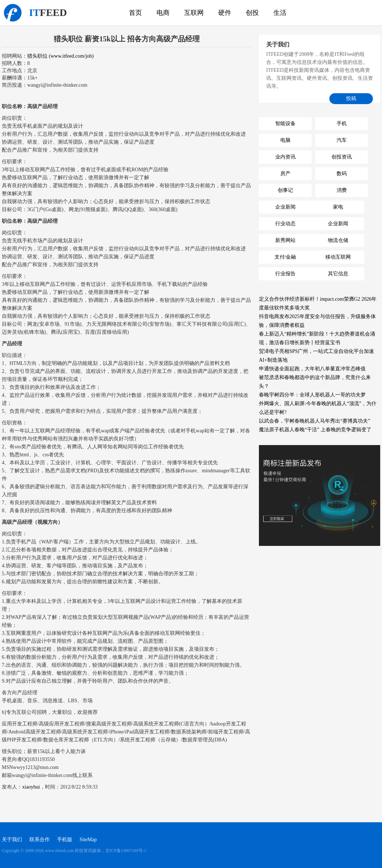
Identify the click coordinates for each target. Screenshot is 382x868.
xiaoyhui (31, 787)
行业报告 (285, 274)
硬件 (225, 13)
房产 (285, 174)
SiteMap (88, 840)
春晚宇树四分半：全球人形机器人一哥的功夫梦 (312, 395)
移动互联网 (338, 257)
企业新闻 (285, 207)
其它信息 (338, 274)
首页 (135, 13)
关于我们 (12, 840)
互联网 (194, 13)
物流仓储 (338, 240)
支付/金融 (285, 257)
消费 (342, 190)
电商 (163, 13)
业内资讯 (285, 157)
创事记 (285, 190)
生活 (280, 13)
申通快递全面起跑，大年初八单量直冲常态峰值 (312, 369)
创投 (252, 13)
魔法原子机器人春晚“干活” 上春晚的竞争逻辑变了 (315, 430)
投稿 (351, 98)
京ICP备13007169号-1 (126, 851)
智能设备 (285, 124)
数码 (342, 174)
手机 (342, 124)
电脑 (285, 140)
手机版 (65, 840)
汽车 (342, 140)
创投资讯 (342, 157)
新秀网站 (285, 240)
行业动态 (285, 224)
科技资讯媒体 (13, 13)
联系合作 (40, 840)
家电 (338, 207)
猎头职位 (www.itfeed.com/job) (60, 56)
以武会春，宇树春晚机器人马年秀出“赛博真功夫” (314, 421)
